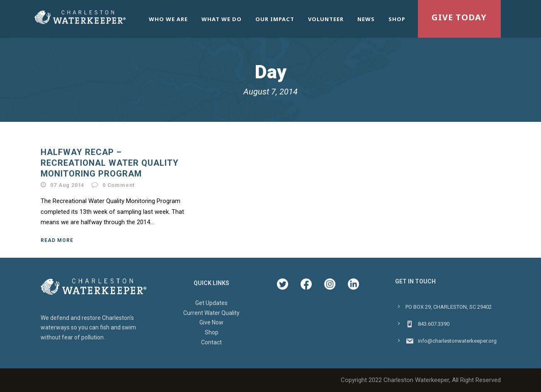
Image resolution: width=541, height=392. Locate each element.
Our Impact (275, 19)
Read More (57, 240)
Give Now (211, 322)
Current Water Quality (211, 313)
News (366, 19)
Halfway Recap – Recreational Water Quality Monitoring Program (110, 163)
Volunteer (326, 19)
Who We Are (168, 19)
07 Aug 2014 (67, 185)
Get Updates (211, 303)
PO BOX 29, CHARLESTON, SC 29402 (449, 307)
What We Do (222, 19)
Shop (397, 19)
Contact (211, 342)
